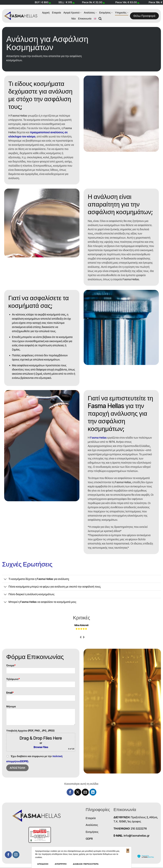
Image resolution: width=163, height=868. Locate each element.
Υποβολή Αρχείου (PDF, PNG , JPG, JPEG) (41, 740)
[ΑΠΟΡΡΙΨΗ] (128, 851)
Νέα (74, 19)
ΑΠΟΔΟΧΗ (43, 864)
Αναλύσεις (90, 13)
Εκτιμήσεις (106, 13)
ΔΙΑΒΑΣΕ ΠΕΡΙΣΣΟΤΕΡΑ (86, 864)
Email (41, 697)
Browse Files (41, 747)
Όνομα (41, 670)
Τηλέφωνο (41, 684)
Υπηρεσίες (122, 13)
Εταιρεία (57, 13)
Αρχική (46, 13)
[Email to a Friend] (85, 792)
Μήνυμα (41, 716)
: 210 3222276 (130, 829)
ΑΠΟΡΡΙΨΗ (61, 864)
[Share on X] (78, 792)
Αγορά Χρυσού (72, 13)
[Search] (100, 19)
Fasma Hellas (98, 438)
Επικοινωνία (85, 19)
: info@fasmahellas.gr (132, 836)
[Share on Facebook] (70, 792)
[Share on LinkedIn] (93, 792)
